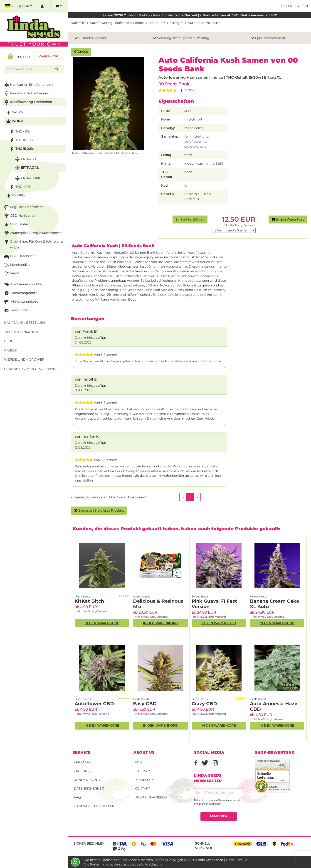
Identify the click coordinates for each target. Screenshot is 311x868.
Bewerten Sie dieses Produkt (99, 510)
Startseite (79, 23)
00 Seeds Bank (174, 84)
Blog (9, 341)
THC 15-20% (157, 23)
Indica (140, 23)
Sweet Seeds (142, 596)
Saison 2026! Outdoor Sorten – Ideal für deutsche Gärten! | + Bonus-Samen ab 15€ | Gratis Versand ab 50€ (190, 15)
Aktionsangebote (21, 302)
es (283, 6)
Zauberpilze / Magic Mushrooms (32, 233)
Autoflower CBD (94, 704)
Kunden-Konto (88, 780)
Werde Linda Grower (24, 359)
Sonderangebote (20, 293)
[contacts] (59, 6)
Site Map (142, 771)
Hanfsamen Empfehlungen (28, 85)
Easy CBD (145, 704)
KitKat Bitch (89, 601)
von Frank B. (86, 331)
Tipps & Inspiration (21, 332)
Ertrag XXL (27, 178)
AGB (138, 762)
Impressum (145, 780)
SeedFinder (16, 310)
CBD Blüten (16, 225)
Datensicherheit (89, 788)
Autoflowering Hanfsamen (111, 23)
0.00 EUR (19, 56)
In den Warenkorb (288, 219)
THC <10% (20, 132)
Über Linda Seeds (151, 797)
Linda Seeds (83, 596)
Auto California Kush (204, 23)
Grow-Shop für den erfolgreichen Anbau (34, 244)
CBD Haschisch (19, 256)
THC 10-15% (21, 140)
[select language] (9, 6)
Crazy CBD (204, 704)
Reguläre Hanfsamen (23, 207)
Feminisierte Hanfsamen (26, 94)
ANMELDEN (218, 816)
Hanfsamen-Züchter (23, 285)
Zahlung (82, 771)
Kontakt (142, 788)
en (290, 6)
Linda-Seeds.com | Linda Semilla (222, 860)
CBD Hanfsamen (20, 216)
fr (297, 6)
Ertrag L (25, 159)
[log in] (42, 6)
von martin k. (87, 436)
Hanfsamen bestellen (94, 806)
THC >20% (20, 187)
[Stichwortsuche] (30, 69)
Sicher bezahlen (89, 843)
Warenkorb (49, 56)
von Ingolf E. (86, 379)
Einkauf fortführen (190, 219)
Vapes (11, 273)
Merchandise (17, 265)
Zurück (81, 52)
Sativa (14, 113)
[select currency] (26, 6)
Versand (82, 762)
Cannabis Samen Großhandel (32, 369)
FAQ (77, 797)
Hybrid (15, 196)
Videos (10, 350)
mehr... (284, 780)
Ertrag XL (177, 23)
